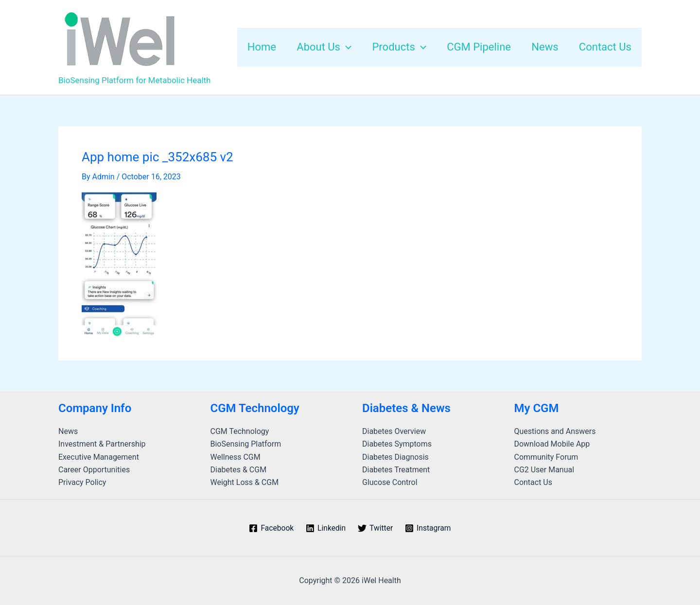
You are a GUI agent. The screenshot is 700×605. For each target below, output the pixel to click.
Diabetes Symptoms (397, 444)
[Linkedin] (325, 528)
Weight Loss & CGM (245, 482)
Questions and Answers (555, 431)
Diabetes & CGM (239, 470)
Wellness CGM (236, 457)
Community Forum (546, 457)
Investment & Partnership (102, 444)
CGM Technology (240, 431)
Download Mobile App (552, 444)
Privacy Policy (82, 482)
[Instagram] (429, 528)
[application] (342, 47)
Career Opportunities (94, 470)
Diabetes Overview (394, 431)
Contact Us (534, 482)
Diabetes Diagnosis (395, 457)
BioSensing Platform (246, 444)
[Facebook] (270, 528)
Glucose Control (390, 482)
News (68, 431)
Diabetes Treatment (396, 470)
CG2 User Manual (544, 470)
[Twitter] (376, 528)
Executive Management (99, 457)
